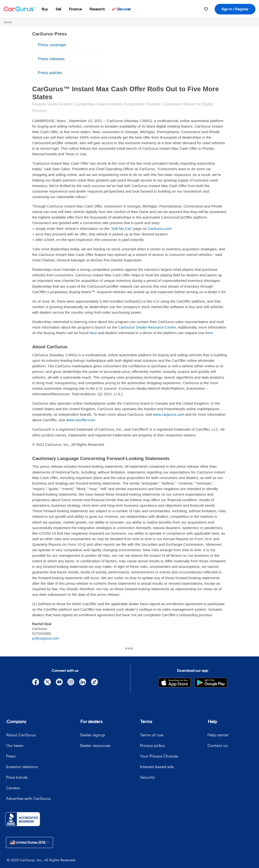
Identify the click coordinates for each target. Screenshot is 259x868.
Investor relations (22, 767)
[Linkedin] (83, 682)
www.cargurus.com (168, 414)
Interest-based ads (157, 767)
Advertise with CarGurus (28, 798)
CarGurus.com (160, 229)
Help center (218, 735)
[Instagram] (71, 682)
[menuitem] (45, 9)
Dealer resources (95, 745)
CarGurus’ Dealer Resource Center (147, 327)
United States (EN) (30, 842)
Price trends (17, 777)
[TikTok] (94, 682)
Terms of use (152, 735)
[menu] (69, 59)
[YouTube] (59, 682)
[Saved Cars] (206, 9)
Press (11, 756)
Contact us (218, 745)
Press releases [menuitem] (51, 59)
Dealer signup (93, 735)
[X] (47, 682)
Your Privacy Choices (159, 756)
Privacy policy (152, 745)
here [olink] (93, 333)
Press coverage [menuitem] (52, 45)
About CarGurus (21, 735)
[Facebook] (36, 682)
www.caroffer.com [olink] (81, 420)
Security (147, 777)
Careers (13, 788)
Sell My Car (121, 229)
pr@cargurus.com (46, 638)
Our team (15, 745)
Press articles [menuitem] (50, 73)
